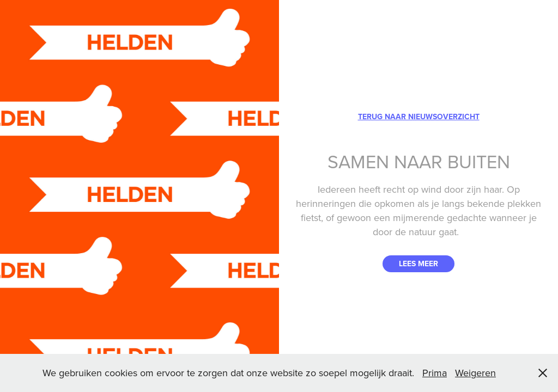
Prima (435, 373)
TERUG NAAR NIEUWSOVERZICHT (419, 117)
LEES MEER (418, 264)
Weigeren (475, 373)
